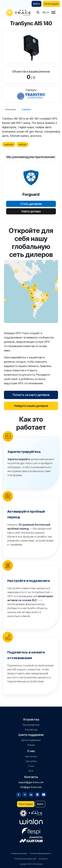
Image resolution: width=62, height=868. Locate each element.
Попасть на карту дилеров (31, 395)
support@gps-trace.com (31, 782)
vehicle (22, 144)
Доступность (43, 859)
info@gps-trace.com (31, 787)
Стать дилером (31, 204)
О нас (31, 766)
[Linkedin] (31, 794)
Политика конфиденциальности (40, 853)
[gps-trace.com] (18, 12)
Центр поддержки (31, 740)
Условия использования (19, 853)
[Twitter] (25, 794)
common (9, 144)
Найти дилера (31, 211)
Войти (36, 4)
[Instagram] (37, 794)
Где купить (31, 761)
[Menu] (53, 12)
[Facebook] (19, 794)
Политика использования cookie (25, 859)
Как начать (31, 756)
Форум (31, 745)
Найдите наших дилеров (31, 406)
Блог (31, 771)
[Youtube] (44, 794)
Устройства (31, 730)
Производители (31, 725)
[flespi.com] (31, 830)
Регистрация (51, 4)
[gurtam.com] (31, 822)
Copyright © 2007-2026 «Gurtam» (31, 864)
